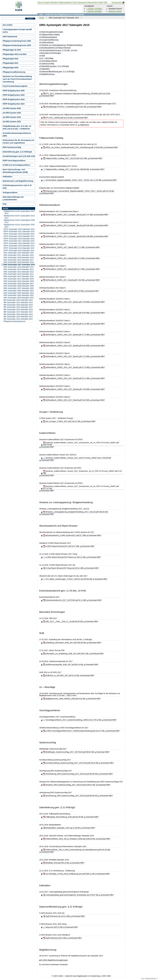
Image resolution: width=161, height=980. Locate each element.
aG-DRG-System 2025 (12, 113)
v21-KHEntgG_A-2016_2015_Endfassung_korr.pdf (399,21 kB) (69, 874)
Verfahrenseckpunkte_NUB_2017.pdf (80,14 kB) (63, 664)
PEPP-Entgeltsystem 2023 (14, 104)
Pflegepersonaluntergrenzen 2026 (17, 41)
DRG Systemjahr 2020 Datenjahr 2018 (19, 257)
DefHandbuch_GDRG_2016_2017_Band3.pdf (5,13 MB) (66, 324)
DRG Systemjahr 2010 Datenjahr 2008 (19, 281)
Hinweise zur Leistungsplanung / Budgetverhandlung (62, 45)
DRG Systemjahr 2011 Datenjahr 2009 (19, 279)
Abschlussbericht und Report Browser (58, 526)
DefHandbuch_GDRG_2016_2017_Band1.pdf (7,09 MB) (66, 302)
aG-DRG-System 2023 (12, 122)
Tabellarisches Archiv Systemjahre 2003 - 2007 (19, 226)
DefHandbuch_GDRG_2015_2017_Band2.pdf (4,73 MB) (66, 367)
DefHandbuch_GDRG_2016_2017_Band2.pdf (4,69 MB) (66, 313)
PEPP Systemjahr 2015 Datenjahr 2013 (19, 246)
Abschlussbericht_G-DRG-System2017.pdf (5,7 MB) (65, 535)
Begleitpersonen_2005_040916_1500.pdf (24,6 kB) (64, 699)
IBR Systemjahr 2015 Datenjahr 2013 (18, 317)
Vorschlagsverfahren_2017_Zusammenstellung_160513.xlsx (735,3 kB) (72, 720)
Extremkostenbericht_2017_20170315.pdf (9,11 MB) (65, 600)
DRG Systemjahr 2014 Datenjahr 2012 (19, 272)
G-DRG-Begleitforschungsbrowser (55, 960)
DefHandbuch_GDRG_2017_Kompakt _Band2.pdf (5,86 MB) (68, 225)
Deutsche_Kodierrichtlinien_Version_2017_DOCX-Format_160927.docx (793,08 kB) (77, 458)
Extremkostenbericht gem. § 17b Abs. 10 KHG (59, 50)
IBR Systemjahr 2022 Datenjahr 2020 (18, 300)
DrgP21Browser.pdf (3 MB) (55, 938)
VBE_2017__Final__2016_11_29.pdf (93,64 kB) (63, 621)
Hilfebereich (84, 125)
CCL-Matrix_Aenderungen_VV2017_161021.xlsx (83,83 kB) (68, 579)
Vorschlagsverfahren (49, 61)
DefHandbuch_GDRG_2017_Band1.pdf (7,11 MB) (64, 247)
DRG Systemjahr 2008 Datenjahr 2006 (19, 286)
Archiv (42, 18)
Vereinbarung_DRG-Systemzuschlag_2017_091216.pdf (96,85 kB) (70, 774)
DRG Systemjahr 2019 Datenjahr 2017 (19, 260)
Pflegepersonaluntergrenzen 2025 (17, 45)
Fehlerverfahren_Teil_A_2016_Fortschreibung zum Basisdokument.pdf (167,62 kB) (77, 850)
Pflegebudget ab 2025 (12, 50)
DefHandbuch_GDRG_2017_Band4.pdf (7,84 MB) (64, 280)
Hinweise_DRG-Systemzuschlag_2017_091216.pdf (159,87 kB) (69, 785)
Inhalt (100, 2)
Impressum (82, 2)
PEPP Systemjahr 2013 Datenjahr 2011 (19, 250)
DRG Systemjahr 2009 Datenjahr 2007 (19, 284)
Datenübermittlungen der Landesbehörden (13, 198)
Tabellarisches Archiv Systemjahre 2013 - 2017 (19, 217)
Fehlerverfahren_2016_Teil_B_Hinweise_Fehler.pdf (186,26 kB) (69, 839)
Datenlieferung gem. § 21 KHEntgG (55, 66)
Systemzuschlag (48, 64)
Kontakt (46, 2)
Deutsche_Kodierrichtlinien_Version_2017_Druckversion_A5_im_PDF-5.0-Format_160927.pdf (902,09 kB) (81, 444)
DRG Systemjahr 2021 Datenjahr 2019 (19, 255)
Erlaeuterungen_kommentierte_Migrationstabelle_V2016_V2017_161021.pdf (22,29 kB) (79, 191)
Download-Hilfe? (48, 96)
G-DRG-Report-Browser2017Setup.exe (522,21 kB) (64, 557)
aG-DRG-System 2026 (12, 108)
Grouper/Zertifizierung (50, 40)
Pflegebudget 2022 (11, 59)
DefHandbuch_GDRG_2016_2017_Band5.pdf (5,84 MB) (66, 346)
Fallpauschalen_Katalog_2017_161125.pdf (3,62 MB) (65, 158)
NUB (43, 56)
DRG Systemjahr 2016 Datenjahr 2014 (19, 267)
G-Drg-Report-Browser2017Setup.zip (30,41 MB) (63, 568)
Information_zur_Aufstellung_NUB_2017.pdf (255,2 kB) (66, 654)
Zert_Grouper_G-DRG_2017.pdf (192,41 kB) (62, 421)
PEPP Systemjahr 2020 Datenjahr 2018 (19, 234)
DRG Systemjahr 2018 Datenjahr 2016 (19, 262)
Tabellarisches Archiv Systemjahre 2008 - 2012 (19, 221)
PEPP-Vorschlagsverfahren (14, 161)
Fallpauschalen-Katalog (50, 35)
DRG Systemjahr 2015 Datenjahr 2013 (19, 269)
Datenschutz (92, 2)
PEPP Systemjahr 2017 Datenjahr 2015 (19, 241)
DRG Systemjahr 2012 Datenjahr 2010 (19, 276)
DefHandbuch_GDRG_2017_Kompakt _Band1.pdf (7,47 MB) (68, 215)
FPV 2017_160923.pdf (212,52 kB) (58, 118)
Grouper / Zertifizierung (51, 412)
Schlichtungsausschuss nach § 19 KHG (17, 187)
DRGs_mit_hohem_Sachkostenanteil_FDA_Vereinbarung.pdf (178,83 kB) (73, 147)
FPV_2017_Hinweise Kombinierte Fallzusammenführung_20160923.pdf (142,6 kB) (77, 94)
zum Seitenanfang (150, 979)
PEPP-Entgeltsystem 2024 (14, 99)
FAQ (5, 204)
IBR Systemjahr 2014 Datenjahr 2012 (18, 319)
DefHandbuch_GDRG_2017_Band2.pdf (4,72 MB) (64, 258)
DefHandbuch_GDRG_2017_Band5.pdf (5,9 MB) (63, 291)
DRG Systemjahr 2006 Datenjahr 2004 (19, 291)
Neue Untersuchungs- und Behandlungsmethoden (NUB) (15, 171)
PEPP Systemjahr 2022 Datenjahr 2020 (19, 229)
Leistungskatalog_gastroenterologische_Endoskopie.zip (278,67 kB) (71, 895)
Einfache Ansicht (115, 11)
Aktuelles (54, 2)
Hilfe (106, 2)
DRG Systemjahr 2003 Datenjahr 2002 (19, 298)
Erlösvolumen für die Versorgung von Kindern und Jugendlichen (18, 142)
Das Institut (8, 25)
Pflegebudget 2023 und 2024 (15, 54)
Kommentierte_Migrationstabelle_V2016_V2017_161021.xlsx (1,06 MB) (72, 180)
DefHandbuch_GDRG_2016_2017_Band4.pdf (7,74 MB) (66, 335)
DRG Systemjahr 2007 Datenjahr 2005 (19, 288)
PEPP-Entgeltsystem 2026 (14, 91)
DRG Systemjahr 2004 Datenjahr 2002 (19, 295)
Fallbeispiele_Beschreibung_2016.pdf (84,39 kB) (63, 817)
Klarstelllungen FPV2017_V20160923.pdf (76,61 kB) (65, 107)
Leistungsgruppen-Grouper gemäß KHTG (17, 31)
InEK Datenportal (10, 36)
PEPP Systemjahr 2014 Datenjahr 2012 (19, 248)
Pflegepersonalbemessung (14, 72)
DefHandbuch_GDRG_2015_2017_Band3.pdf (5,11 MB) (66, 378)
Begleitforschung (48, 74)
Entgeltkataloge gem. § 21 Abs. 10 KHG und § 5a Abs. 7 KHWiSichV (17, 127)
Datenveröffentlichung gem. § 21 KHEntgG (58, 72)
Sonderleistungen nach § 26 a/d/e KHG (19, 156)
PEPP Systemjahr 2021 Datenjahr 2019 (19, 231)
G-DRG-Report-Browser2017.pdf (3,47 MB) (61, 546)
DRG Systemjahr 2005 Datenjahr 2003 (19, 293)
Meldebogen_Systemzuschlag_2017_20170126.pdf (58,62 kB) (69, 752)
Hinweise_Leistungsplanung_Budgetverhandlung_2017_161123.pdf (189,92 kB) (75, 512)
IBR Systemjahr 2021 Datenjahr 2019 (18, 302)
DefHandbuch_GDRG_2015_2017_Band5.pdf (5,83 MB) (66, 400)
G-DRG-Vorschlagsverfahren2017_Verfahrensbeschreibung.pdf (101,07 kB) (74, 731)
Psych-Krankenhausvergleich (15, 86)
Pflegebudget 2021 (11, 63)
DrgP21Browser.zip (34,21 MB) (56, 916)
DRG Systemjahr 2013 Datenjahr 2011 (19, 274)
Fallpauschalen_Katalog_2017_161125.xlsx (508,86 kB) (66, 169)
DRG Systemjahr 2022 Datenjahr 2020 (19, 253)
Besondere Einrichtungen (51, 53)
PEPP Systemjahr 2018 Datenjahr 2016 (19, 239)
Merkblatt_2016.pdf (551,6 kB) (56, 863)
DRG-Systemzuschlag (12, 147)
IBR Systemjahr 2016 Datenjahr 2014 (18, 314)
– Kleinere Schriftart (94, 11)
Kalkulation (46, 69)
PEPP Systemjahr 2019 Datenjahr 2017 (19, 236)
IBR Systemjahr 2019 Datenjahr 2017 (18, 307)
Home (40, 2)
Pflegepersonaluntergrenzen (15, 321)
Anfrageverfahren (10, 193)
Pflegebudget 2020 (11, 68)
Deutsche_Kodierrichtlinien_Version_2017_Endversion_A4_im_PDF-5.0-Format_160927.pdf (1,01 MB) (83, 472)
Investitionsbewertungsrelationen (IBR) (17, 134)
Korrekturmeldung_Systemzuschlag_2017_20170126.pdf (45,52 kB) (71, 763)
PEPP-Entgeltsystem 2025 (14, 95)
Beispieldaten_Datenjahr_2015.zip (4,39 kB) (62, 828)
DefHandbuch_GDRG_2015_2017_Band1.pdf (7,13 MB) (66, 356)
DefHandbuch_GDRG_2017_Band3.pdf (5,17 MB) (64, 269)
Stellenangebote (65, 2)
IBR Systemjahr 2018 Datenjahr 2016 (18, 309)
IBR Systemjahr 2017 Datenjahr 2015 (18, 312)
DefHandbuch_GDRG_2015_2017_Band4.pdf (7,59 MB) (66, 389)
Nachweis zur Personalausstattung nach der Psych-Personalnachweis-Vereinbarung (18, 79)
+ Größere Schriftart (94, 9)
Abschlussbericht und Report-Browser (56, 48)
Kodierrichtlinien (48, 42)
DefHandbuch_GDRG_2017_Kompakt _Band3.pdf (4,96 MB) (68, 236)
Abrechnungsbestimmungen (52, 32)
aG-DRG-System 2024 (12, 117)
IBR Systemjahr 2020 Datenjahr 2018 (18, 305)
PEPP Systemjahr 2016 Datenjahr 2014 (19, 243)
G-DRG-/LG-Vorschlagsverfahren (16, 165)
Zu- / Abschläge (47, 58)
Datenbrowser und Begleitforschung (18, 181)
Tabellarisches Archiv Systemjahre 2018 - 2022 (19, 212)
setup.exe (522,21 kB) (53, 927)
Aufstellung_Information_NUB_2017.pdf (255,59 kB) (65, 643)
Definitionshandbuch (49, 37)
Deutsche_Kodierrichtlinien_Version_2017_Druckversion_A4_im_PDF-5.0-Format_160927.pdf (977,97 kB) (81, 487)
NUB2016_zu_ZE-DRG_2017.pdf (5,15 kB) (61, 675)
